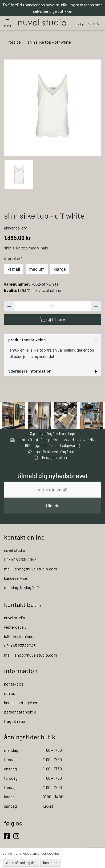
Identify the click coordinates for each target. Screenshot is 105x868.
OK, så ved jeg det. (23, 863)
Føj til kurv (53, 319)
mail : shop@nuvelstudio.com (31, 569)
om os (10, 693)
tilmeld (53, 506)
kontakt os (14, 684)
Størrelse (14, 258)
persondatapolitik (20, 712)
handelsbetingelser (21, 702)
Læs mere (50, 863)
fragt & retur (15, 721)
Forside (15, 42)
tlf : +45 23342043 (20, 559)
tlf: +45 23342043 (20, 646)
